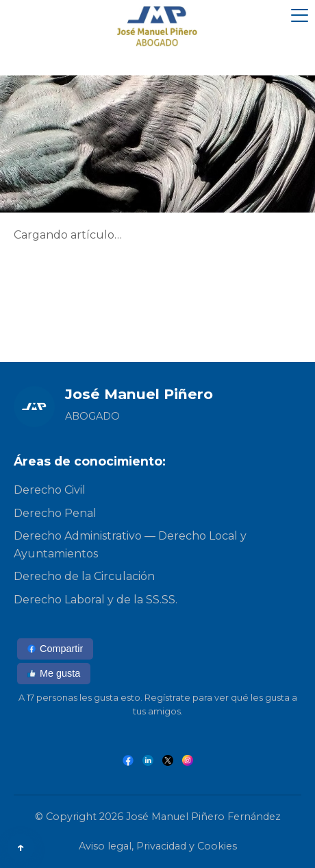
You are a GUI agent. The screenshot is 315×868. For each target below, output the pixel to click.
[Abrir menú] (300, 15)
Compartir (55, 649)
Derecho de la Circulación (84, 576)
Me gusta (54, 673)
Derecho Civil (50, 490)
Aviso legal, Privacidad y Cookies (158, 846)
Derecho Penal (55, 513)
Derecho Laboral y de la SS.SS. (96, 600)
